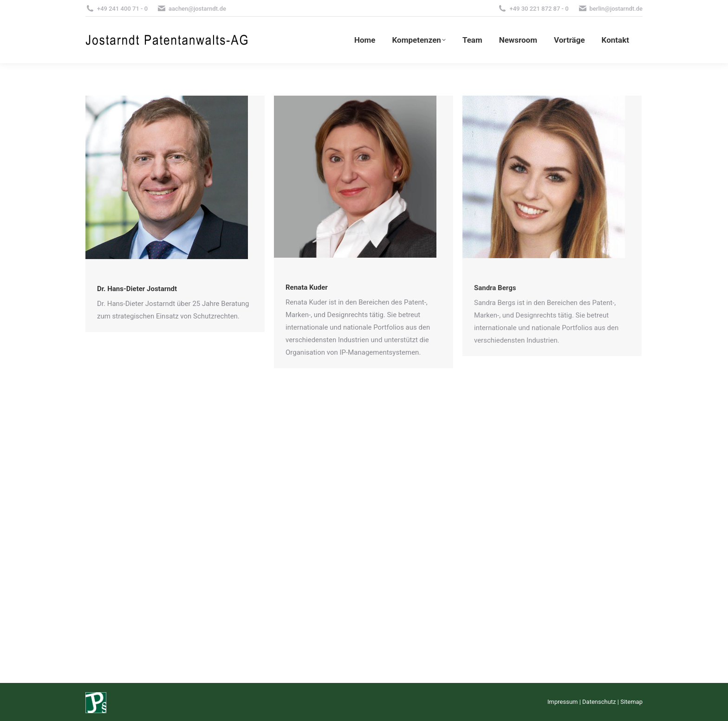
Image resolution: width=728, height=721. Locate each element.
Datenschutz (599, 702)
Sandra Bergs (495, 288)
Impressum (562, 702)
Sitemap (631, 702)
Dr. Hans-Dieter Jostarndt (137, 289)
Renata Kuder (307, 287)
